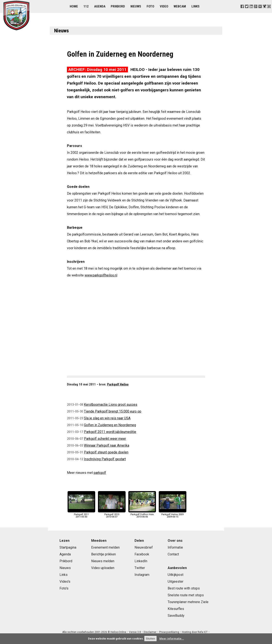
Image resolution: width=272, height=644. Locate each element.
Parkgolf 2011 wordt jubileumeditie (110, 432)
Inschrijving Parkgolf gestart (105, 459)
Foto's (64, 588)
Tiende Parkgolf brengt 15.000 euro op (113, 411)
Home (74, 6)
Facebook (142, 554)
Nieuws (136, 6)
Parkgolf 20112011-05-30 (81, 514)
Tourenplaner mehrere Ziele (188, 602)
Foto (150, 6)
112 (86, 6)
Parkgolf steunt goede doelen (106, 452)
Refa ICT (203, 632)
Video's (65, 581)
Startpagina (68, 547)
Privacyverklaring (169, 632)
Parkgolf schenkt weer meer (105, 439)
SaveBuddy (176, 616)
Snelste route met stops (186, 595)
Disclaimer (150, 632)
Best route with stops (184, 588)
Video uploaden (103, 568)
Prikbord (118, 6)
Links (195, 6)
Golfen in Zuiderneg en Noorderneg (110, 425)
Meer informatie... (172, 639)
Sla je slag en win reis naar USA (107, 418)
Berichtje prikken (103, 554)
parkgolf (100, 473)
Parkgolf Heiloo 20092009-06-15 (173, 514)
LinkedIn (141, 561)
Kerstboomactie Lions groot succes (111, 405)
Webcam (180, 6)
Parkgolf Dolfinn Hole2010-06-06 (142, 514)
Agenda (100, 6)
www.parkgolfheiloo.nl (101, 275)
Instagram (142, 575)
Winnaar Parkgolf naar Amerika (107, 445)
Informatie (175, 547)
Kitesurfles (176, 609)
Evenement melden (105, 547)
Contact (173, 554)
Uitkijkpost (176, 575)
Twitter (140, 568)
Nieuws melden (103, 561)
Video (164, 6)
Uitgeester (176, 581)
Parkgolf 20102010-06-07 (112, 514)
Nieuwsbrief (144, 547)
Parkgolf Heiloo (118, 384)
